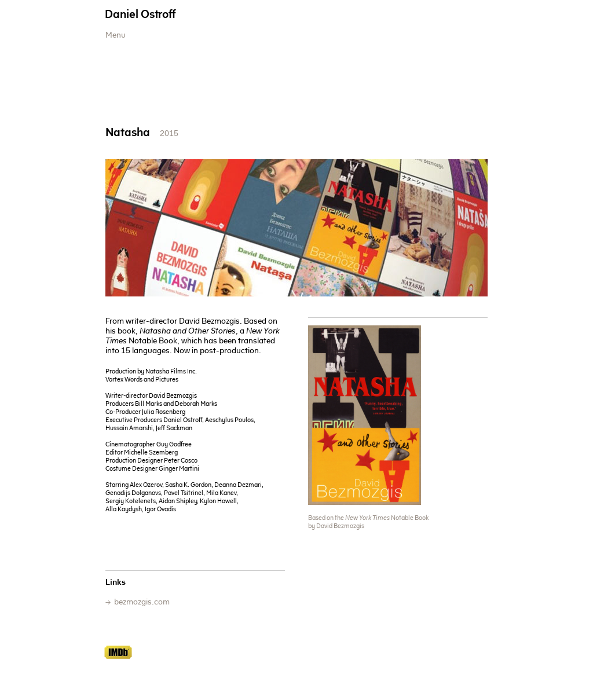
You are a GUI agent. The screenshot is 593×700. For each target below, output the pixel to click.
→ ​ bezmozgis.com (138, 603)
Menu (116, 36)
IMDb (118, 652)
